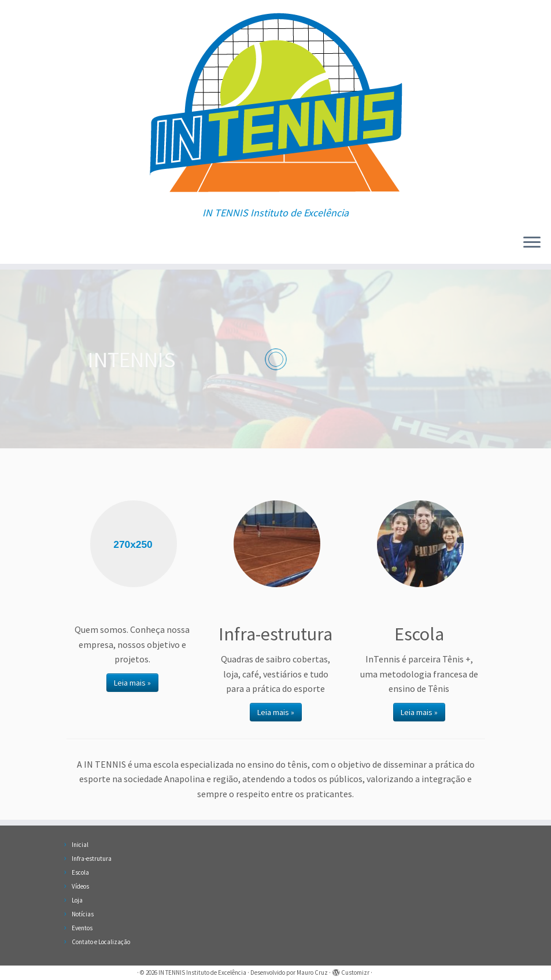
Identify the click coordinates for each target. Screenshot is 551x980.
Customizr (355, 972)
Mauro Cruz (312, 972)
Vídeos (80, 886)
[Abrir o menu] (532, 243)
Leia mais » (132, 683)
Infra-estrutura (92, 859)
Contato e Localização (101, 942)
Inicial (80, 845)
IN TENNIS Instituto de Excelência (202, 972)
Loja (77, 900)
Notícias (83, 914)
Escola (80, 872)
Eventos (82, 928)
